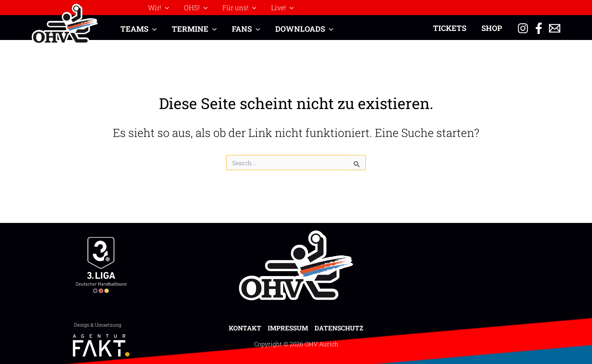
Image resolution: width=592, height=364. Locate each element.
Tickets (450, 28)
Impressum (288, 328)
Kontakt (245, 328)
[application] (165, 8)
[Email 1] (555, 28)
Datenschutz (339, 328)
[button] (158, 8)
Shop (492, 28)
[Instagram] (523, 28)
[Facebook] (539, 28)
